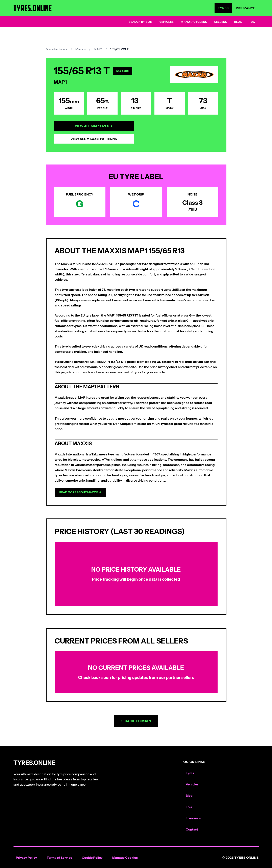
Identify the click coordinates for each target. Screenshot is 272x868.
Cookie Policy (92, 858)
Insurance (246, 8)
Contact (192, 829)
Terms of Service (59, 858)
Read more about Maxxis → (81, 492)
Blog (238, 22)
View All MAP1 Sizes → (94, 126)
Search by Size (140, 22)
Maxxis (80, 49)
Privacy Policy (27, 858)
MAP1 (98, 49)
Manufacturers (194, 22)
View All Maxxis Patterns (94, 139)
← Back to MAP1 (136, 721)
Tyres (223, 8)
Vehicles (167, 22)
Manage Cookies (125, 858)
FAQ (252, 22)
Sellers (220, 22)
